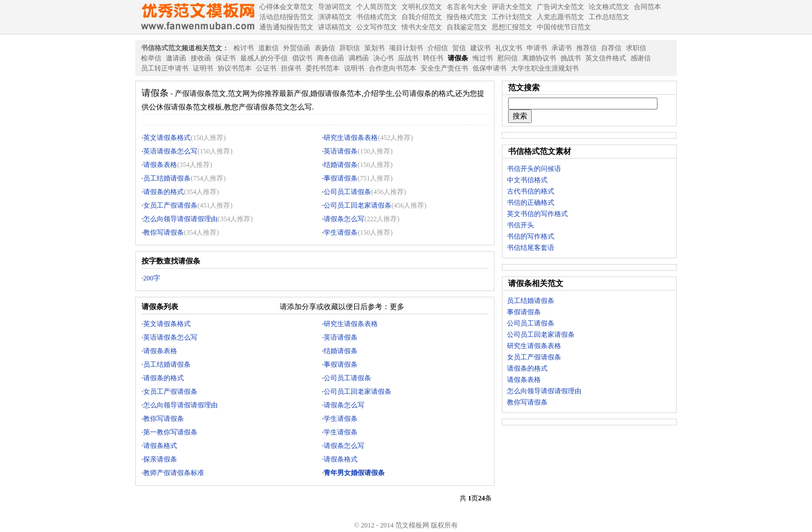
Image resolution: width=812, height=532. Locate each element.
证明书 (203, 68)
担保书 (291, 68)
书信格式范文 (161, 48)
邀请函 (176, 58)
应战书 (408, 58)
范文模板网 (197, 17)
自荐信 (611, 48)
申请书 (537, 48)
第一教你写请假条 (170, 432)
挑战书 (571, 58)
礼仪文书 (509, 48)
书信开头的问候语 (534, 169)
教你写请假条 (164, 232)
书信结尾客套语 (531, 248)
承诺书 (562, 48)
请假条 (458, 58)
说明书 (354, 68)
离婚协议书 (539, 58)
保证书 (226, 58)
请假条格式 (160, 446)
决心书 (383, 58)
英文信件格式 (606, 58)
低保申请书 (489, 68)
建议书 (480, 48)
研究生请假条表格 (351, 138)
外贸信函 (297, 48)
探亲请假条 (160, 459)
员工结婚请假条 (167, 178)
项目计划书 (406, 48)
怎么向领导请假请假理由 (180, 219)
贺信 (459, 48)
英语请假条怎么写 (170, 151)
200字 (152, 278)
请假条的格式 (164, 192)
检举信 (151, 58)
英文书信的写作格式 (537, 214)
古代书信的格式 (531, 191)
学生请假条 (341, 232)
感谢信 (641, 58)
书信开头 (520, 225)
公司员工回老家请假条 (358, 205)
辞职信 (350, 48)
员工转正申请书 (165, 68)
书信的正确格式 (531, 203)
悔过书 (483, 58)
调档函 (359, 58)
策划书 (374, 48)
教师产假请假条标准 (174, 473)
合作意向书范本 (392, 68)
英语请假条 (341, 151)
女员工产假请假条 (170, 205)
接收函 (201, 58)
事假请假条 (341, 178)
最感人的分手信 (264, 58)
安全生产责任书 (444, 68)
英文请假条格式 (167, 138)
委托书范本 (323, 68)
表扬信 (325, 48)
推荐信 (586, 48)
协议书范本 (235, 68)
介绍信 (438, 48)
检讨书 (244, 48)
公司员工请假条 (347, 192)
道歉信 (268, 48)
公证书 (266, 68)
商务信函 (330, 58)
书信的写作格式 (531, 236)
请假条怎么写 (344, 219)
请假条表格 (160, 165)
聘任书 (433, 58)
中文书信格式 (527, 180)
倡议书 (302, 58)
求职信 (636, 48)
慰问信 (507, 58)
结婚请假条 (341, 165)
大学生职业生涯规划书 (545, 68)
